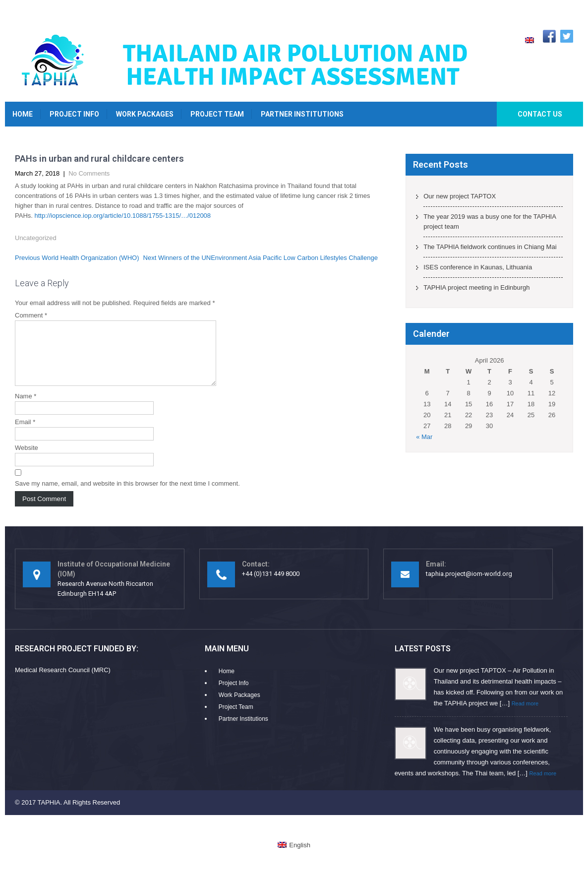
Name (26, 408)
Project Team (217, 114)
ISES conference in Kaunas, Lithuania (478, 267)
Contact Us (540, 114)
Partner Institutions (302, 114)
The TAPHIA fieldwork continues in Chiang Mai (490, 247)
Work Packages (145, 114)
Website (27, 460)
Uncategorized (36, 238)
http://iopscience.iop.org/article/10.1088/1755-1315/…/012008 (123, 216)
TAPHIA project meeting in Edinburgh (476, 287)
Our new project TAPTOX (460, 196)
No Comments (89, 173)
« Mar (424, 437)
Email (25, 434)
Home (23, 114)
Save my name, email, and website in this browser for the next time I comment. (127, 495)
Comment (31, 315)
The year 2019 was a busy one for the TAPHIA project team (490, 221)
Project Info (74, 114)
